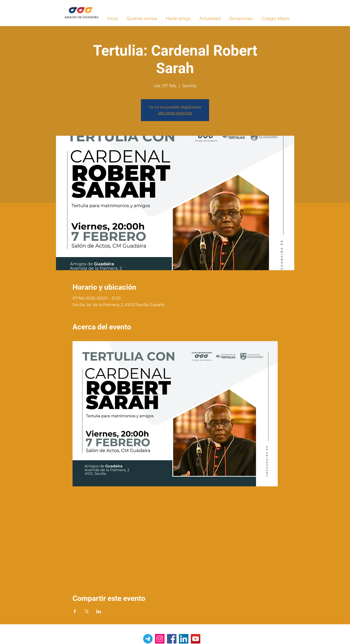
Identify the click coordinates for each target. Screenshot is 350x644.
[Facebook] (172, 639)
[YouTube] (196, 639)
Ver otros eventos (175, 113)
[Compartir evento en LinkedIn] (99, 611)
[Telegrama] (148, 639)
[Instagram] (160, 639)
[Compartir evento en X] (87, 611)
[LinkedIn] (184, 639)
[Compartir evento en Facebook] (75, 611)
